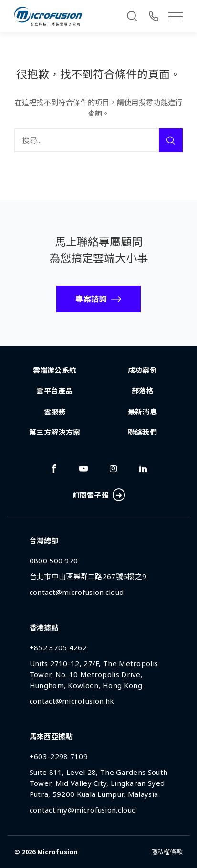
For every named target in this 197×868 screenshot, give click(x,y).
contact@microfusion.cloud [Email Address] (77, 592)
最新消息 (142, 412)
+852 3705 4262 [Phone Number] (58, 647)
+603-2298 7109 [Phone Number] (59, 756)
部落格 (143, 391)
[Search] (132, 16)
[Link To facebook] (54, 468)
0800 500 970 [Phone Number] (54, 561)
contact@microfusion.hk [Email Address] (72, 701)
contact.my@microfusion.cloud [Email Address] (83, 810)
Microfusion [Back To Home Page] (58, 852)
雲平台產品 (55, 391)
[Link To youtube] (83, 468)
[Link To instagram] (114, 468)
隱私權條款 (167, 852)
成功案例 (142, 370)
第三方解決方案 (55, 432)
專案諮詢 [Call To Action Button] (91, 299)
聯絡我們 (142, 432)
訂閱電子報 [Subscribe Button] (99, 495)
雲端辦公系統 (55, 370)
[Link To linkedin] (143, 468)
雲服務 (55, 412)
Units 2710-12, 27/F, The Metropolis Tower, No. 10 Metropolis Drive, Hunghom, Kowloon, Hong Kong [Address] (94, 674)
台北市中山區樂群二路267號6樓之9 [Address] (88, 576)
